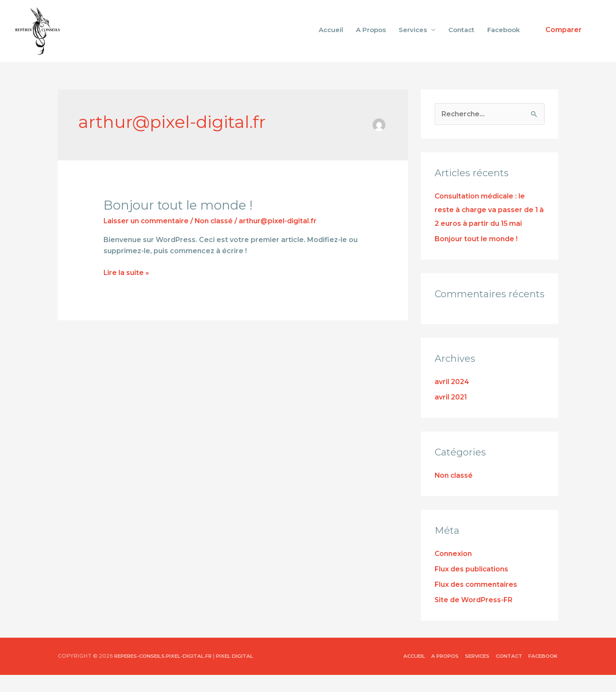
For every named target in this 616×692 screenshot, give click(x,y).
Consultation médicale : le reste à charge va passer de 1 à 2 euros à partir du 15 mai (490, 227)
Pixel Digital (244, 673)
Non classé (215, 238)
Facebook (503, 38)
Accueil (331, 38)
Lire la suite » (127, 289)
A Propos (371, 38)
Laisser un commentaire (147, 238)
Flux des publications (472, 586)
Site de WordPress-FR (474, 617)
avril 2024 (452, 399)
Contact (461, 38)
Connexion (453, 571)
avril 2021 (451, 414)
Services (413, 38)
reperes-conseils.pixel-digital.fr (167, 673)
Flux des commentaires (476, 602)
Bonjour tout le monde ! (179, 222)
